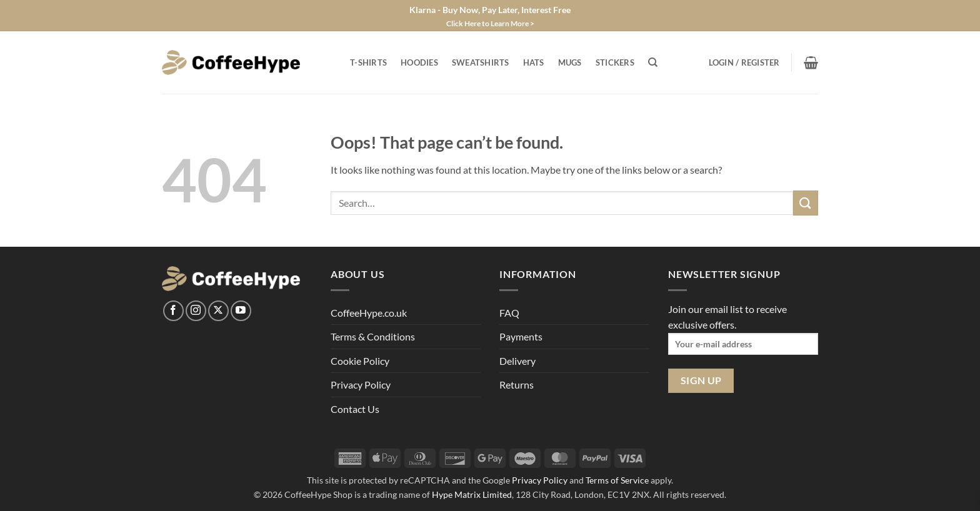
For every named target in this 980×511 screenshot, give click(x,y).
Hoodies (419, 62)
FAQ (509, 313)
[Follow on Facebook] (173, 311)
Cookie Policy (360, 361)
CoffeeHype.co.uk (369, 313)
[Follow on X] (218, 311)
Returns (517, 384)
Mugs (570, 62)
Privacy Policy (361, 384)
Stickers (615, 62)
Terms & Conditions (373, 336)
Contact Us (355, 409)
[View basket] (811, 62)
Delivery (517, 361)
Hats (534, 62)
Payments (521, 336)
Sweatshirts (481, 62)
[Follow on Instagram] (196, 311)
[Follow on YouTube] (241, 311)
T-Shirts (368, 62)
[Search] (653, 62)
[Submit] (806, 203)
